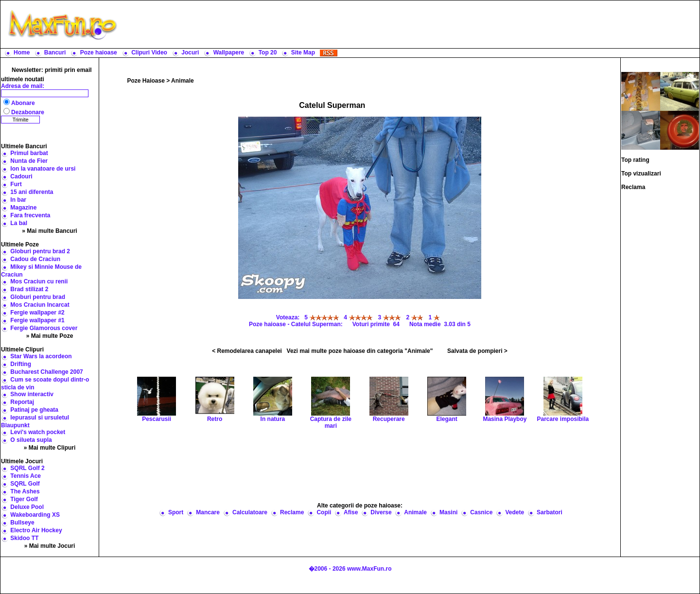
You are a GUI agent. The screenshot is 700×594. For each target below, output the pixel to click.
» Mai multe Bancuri (49, 231)
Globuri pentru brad (38, 297)
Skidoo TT (24, 538)
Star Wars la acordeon (41, 356)
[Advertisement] (411, 24)
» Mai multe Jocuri (50, 546)
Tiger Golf (24, 499)
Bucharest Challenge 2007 (46, 372)
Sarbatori (550, 512)
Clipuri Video (149, 52)
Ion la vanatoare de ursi (43, 169)
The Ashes (25, 491)
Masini (448, 512)
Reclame (292, 512)
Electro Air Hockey (36, 530)
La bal (19, 223)
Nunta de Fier (29, 161)
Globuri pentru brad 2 (40, 251)
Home (22, 52)
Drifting (21, 364)
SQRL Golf (25, 484)
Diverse (381, 512)
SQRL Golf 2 (27, 468)
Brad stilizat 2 (29, 289)
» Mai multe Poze (50, 336)
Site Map (303, 52)
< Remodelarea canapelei (247, 351)
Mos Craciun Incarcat (40, 305)
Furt (16, 184)
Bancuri (55, 52)
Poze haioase (99, 52)
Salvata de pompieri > (477, 351)
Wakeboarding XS (35, 515)
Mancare (208, 512)
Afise (351, 512)
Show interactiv (32, 394)
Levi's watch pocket (38, 432)
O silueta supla (31, 440)
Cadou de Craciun (35, 259)
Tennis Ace (26, 476)
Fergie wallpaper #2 (37, 313)
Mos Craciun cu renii (39, 281)
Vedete (515, 512)
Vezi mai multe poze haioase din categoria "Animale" (360, 351)
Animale (183, 81)
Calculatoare (250, 512)
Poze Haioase (146, 81)
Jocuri (190, 52)
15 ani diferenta (32, 192)
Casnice (481, 512)
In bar (18, 200)
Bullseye (22, 523)
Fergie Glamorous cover (44, 328)
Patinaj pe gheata (34, 410)
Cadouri (21, 176)
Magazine (23, 208)
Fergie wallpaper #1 (37, 320)
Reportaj (22, 402)
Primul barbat (29, 153)
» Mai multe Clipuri (50, 448)
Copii (324, 512)
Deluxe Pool (27, 507)
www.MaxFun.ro (369, 569)
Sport (176, 512)
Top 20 (268, 52)
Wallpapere (229, 52)
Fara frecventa (30, 215)
